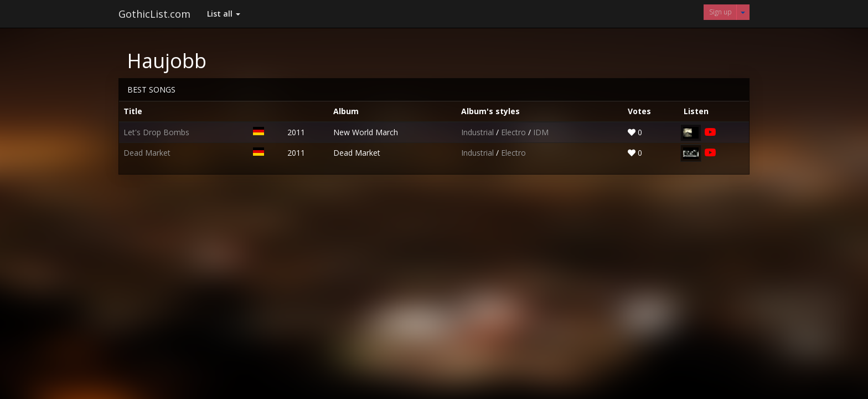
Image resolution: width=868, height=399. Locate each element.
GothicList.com (154, 14)
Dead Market (147, 153)
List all (224, 14)
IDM (541, 132)
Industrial (479, 132)
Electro (515, 132)
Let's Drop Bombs (156, 132)
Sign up (720, 12)
